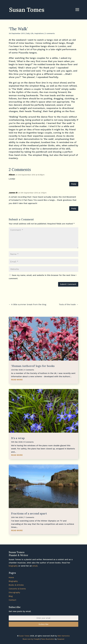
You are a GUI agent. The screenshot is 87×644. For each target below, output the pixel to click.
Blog (11, 596)
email (35, 566)
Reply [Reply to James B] (74, 208)
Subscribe (43, 624)
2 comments (50, 33)
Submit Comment (68, 284)
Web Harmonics (64, 636)
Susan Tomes (24, 636)
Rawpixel (61, 639)
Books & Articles (16, 585)
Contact (12, 600)
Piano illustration (48, 639)
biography (13, 566)
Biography (13, 581)
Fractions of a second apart (29, 513)
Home (11, 577)
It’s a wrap (18, 438)
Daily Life (30, 33)
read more (17, 380)
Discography (14, 592)
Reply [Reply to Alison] (74, 184)
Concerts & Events (17, 589)
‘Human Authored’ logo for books (33, 366)
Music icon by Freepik (31, 639)
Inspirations (39, 33)
